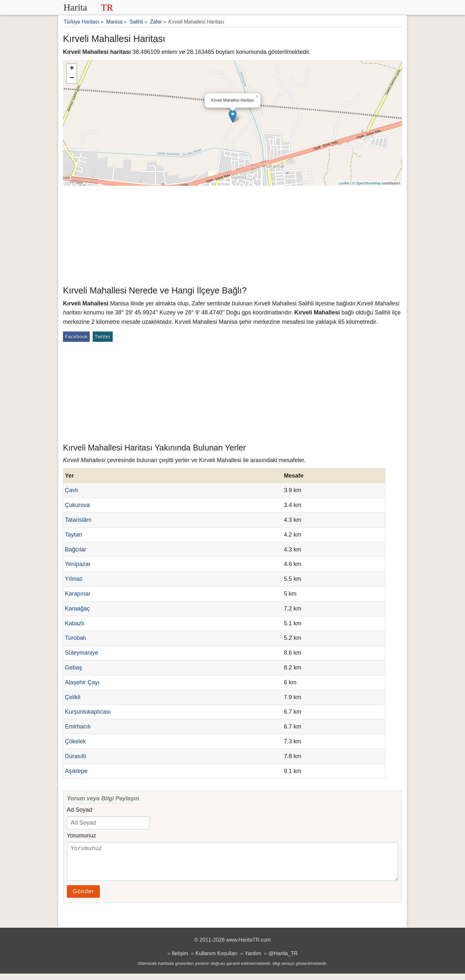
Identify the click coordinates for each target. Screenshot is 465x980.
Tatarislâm (78, 520)
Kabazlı (75, 623)
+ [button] (72, 69)
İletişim (180, 960)
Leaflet (344, 183)
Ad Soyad (79, 810)
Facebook (76, 337)
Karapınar (78, 594)
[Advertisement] (232, 234)
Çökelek (75, 741)
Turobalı (75, 638)
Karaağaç (77, 609)
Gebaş (73, 668)
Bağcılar (76, 549)
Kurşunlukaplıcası (88, 712)
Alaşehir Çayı (82, 682)
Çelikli (73, 697)
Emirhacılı (78, 727)
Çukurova (77, 505)
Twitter (103, 337)
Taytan (73, 535)
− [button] (72, 78)
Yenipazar (78, 564)
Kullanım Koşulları (216, 960)
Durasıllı (76, 756)
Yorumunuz (81, 836)
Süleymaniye (82, 653)
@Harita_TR (283, 960)
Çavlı (72, 490)
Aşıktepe (76, 771)
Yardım (253, 960)
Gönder (83, 898)
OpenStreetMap (368, 183)
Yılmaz (74, 579)
